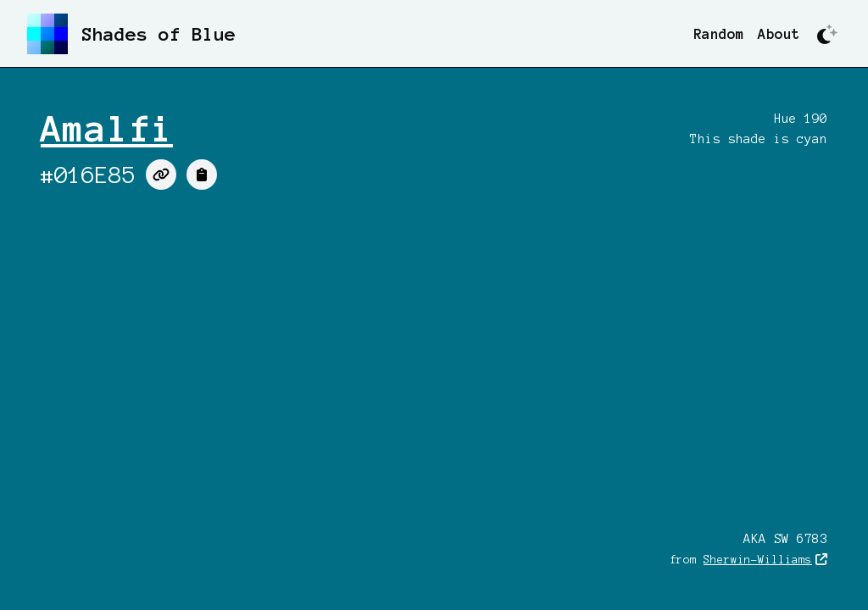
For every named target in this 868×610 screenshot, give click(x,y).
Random (719, 34)
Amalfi (107, 129)
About (779, 34)
